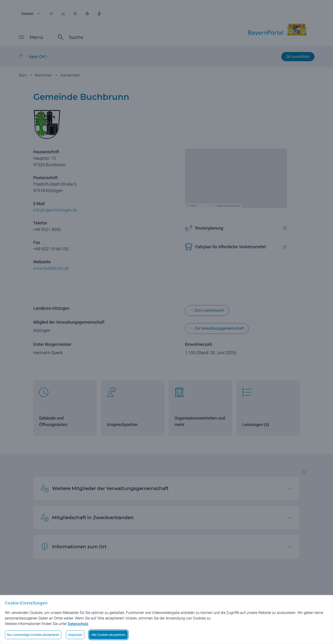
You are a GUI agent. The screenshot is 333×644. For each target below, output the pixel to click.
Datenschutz (78, 624)
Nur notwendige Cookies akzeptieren (33, 635)
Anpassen (75, 635)
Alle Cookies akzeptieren (108, 635)
